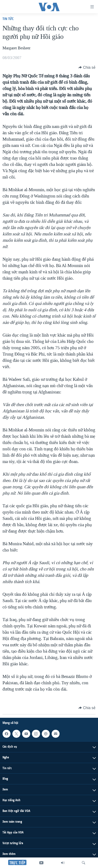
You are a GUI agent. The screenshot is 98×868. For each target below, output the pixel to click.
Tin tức (8, 19)
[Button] (87, 67)
